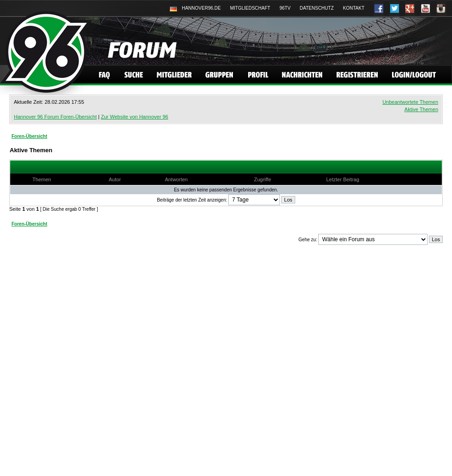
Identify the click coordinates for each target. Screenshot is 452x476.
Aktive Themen (421, 109)
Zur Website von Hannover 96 (135, 117)
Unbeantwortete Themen (410, 102)
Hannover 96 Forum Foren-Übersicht (55, 117)
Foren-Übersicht (29, 136)
